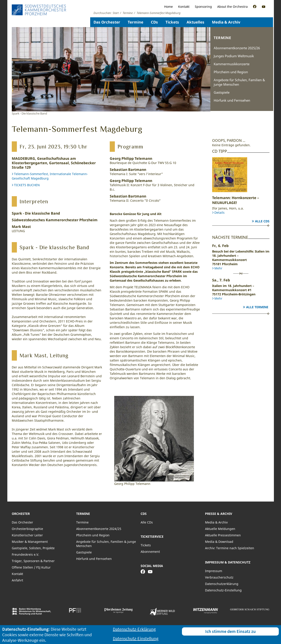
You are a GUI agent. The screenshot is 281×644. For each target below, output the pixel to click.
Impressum (214, 571)
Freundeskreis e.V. (25, 554)
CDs (154, 22)
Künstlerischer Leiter (27, 535)
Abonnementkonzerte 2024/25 (99, 529)
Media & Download (219, 542)
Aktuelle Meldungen (220, 529)
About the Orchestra (232, 7)
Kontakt (184, 7)
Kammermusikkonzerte (232, 64)
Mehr (218, 268)
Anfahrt (17, 580)
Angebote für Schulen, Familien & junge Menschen (239, 82)
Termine (136, 22)
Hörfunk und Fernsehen (232, 100)
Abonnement (150, 552)
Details (219, 212)
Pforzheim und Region (231, 72)
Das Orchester (107, 22)
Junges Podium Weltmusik (234, 56)
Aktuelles (195, 22)
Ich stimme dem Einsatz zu (230, 631)
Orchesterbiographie (27, 529)
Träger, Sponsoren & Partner (33, 561)
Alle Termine (257, 307)
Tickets (172, 22)
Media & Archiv (226, 22)
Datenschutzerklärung (222, 584)
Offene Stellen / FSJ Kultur (31, 567)
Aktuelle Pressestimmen (223, 535)
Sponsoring (203, 7)
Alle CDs (262, 221)
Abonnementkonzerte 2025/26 (237, 48)
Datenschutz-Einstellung (223, 590)
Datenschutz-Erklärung (134, 629)
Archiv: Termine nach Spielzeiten (230, 548)
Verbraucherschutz (219, 577)
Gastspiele (222, 92)
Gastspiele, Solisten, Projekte (33, 548)
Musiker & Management (30, 542)
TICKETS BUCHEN (27, 185)
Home (168, 7)
